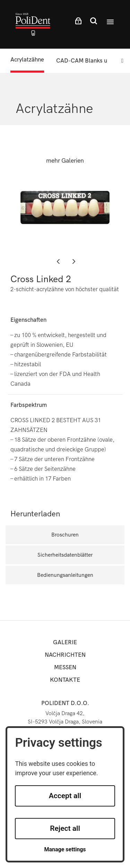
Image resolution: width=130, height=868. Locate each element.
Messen (65, 667)
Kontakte (65, 680)
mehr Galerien (65, 161)
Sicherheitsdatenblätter (65, 555)
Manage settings (65, 849)
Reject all (65, 828)
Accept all (65, 796)
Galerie (65, 642)
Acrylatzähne (27, 60)
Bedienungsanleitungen (65, 575)
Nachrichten (65, 655)
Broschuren (65, 535)
